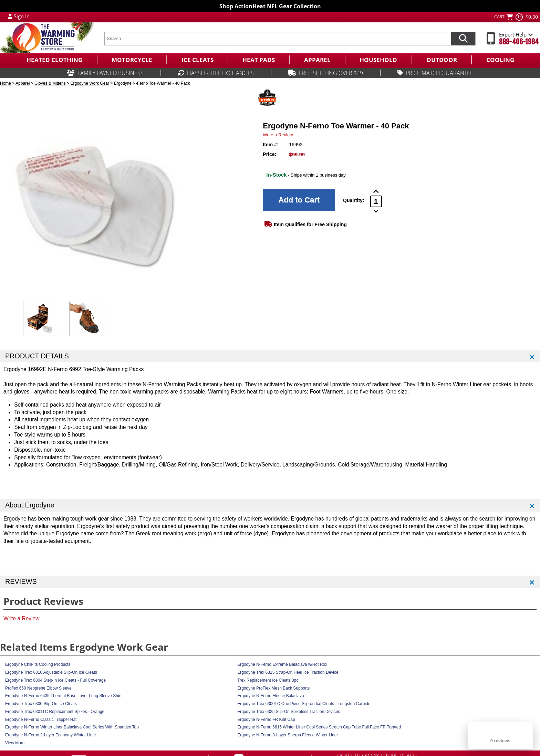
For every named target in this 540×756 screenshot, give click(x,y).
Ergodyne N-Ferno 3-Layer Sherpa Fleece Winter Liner (288, 735)
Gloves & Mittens (50, 83)
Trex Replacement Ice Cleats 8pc (268, 680)
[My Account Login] (10, 16)
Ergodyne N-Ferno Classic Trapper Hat (41, 720)
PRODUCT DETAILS (37, 356)
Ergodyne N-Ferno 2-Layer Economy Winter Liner (51, 735)
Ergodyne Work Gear (90, 83)
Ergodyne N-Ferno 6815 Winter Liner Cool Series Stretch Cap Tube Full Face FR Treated (319, 727)
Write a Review (278, 135)
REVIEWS (21, 581)
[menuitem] (54, 60)
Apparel (23, 83)
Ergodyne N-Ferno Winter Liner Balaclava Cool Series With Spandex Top (72, 727)
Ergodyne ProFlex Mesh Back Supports (273, 688)
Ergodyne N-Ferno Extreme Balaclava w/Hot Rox (282, 664)
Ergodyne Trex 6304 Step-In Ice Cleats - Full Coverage (55, 680)
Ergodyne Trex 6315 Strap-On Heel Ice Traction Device (288, 672)
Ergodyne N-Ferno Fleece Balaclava (271, 696)
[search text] (278, 39)
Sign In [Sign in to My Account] (22, 16)
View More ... (17, 743)
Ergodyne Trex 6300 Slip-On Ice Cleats (41, 704)
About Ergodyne (30, 505)
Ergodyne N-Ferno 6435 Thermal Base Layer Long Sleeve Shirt (63, 696)
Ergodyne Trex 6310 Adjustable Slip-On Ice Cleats (51, 672)
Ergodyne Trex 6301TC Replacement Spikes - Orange (55, 712)
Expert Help (516, 34)
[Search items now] (463, 39)
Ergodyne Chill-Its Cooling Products (38, 664)
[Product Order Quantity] (376, 201)
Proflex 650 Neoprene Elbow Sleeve (38, 688)
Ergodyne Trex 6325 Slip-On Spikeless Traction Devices (289, 712)
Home (6, 83)
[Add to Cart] (299, 200)
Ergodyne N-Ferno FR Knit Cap (266, 720)
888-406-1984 (519, 42)
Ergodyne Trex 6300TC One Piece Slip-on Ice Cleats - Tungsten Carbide (304, 704)
